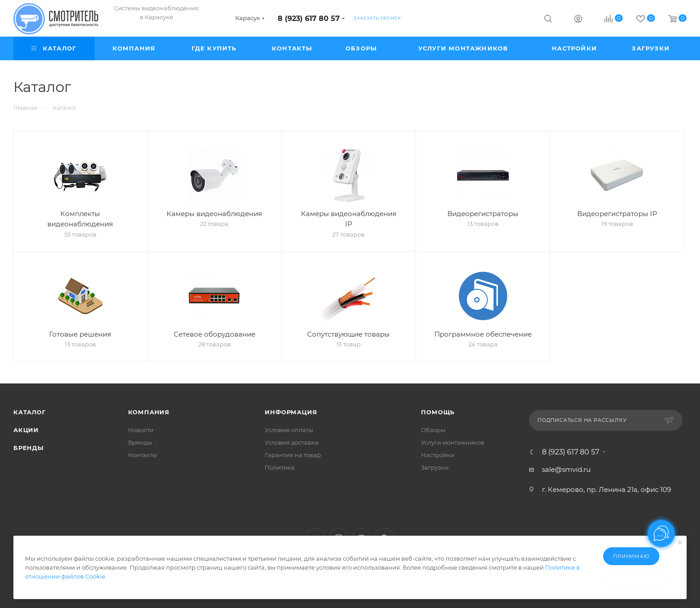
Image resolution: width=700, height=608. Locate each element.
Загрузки (435, 467)
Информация (291, 412)
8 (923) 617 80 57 (309, 19)
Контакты (142, 455)
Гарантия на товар (293, 455)
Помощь (438, 412)
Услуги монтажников (453, 442)
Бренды (29, 448)
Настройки (438, 455)
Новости (141, 430)
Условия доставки (292, 442)
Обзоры (433, 430)
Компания (149, 412)
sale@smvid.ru (566, 469)
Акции (26, 430)
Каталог (30, 412)
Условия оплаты (289, 430)
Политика (280, 467)
